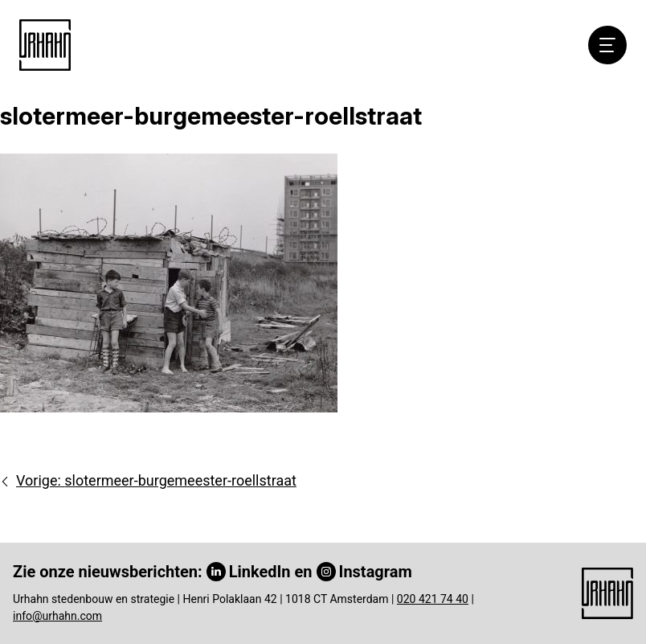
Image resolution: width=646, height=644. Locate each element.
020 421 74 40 (433, 599)
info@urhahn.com (57, 616)
